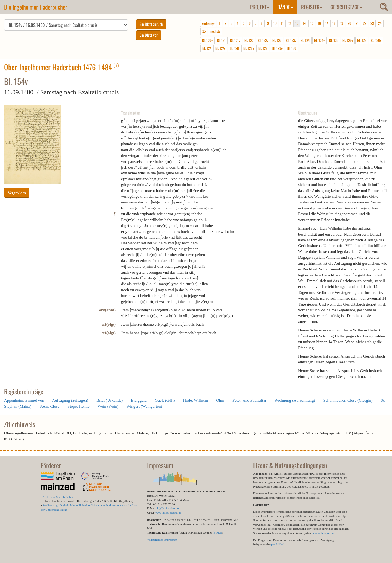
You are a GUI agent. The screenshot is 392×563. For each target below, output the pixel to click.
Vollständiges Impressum (162, 540)
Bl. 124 (305, 40)
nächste (215, 31)
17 (327, 23)
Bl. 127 (207, 48)
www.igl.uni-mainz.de (168, 513)
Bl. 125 (334, 40)
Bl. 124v (319, 40)
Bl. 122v (263, 40)
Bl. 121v (235, 40)
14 (304, 23)
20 (349, 23)
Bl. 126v (376, 40)
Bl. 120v (207, 40)
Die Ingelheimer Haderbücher (36, 7)
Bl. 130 (292, 48)
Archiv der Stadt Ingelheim (59, 497)
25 (204, 31)
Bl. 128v (249, 48)
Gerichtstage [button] (346, 7)
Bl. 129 (263, 48)
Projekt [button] (260, 7)
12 (290, 23)
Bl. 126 (362, 40)
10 (275, 23)
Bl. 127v (220, 48)
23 (372, 23)
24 (380, 23)
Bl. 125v (348, 40)
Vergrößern (17, 193)
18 (334, 23)
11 (282, 23)
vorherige (208, 23)
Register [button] (312, 7)
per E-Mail (278, 544)
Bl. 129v (277, 48)
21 (357, 23)
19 (342, 23)
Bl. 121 (221, 40)
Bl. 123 (277, 40)
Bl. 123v (291, 40)
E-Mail (218, 532)
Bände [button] (285, 7)
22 (365, 23)
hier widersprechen (324, 533)
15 (312, 23)
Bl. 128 (234, 48)
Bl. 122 (249, 40)
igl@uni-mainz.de (168, 508)
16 (319, 23)
